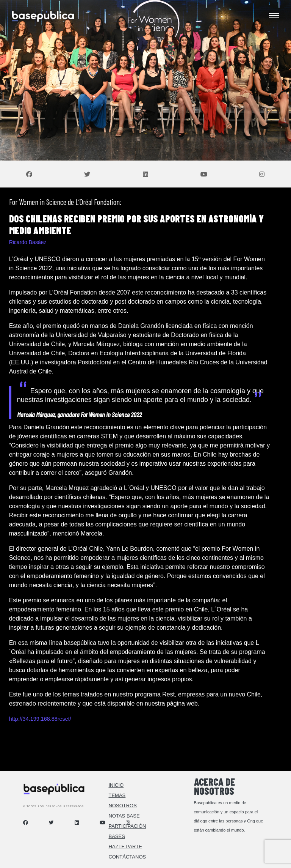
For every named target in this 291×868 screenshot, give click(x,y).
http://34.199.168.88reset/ (40, 719)
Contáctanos (127, 857)
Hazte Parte (125, 847)
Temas (117, 795)
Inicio (116, 785)
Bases (117, 836)
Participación (127, 826)
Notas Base (124, 816)
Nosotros (122, 806)
